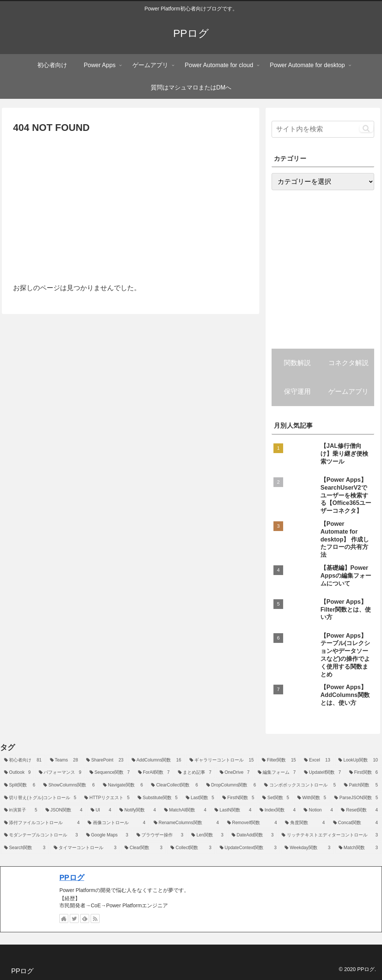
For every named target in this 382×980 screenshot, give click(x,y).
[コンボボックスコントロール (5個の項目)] (300, 785)
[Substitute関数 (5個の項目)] (158, 798)
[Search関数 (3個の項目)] (25, 848)
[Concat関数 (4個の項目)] (356, 823)
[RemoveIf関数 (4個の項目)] (252, 823)
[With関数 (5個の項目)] (312, 798)
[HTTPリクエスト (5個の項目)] (107, 798)
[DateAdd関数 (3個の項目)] (253, 835)
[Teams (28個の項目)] (64, 760)
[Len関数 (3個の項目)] (207, 835)
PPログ (72, 877)
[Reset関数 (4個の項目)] (359, 810)
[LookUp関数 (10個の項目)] (358, 760)
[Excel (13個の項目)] (317, 760)
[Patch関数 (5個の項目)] (361, 785)
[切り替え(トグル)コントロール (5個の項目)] (40, 798)
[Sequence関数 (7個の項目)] (110, 773)
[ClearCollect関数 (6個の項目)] (174, 785)
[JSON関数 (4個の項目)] (64, 810)
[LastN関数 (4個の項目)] (233, 810)
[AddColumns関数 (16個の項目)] (156, 760)
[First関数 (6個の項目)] (364, 773)
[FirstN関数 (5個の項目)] (238, 798)
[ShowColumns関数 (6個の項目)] (69, 785)
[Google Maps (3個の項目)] (107, 835)
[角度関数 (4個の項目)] (305, 823)
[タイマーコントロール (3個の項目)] (85, 848)
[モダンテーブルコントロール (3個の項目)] (41, 835)
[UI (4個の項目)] (101, 810)
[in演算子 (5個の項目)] (21, 810)
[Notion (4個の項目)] (318, 810)
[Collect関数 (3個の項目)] (191, 848)
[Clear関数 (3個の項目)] (143, 848)
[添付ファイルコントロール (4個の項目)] (42, 823)
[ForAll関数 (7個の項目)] (154, 773)
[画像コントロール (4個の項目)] (116, 823)
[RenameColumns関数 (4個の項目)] (186, 823)
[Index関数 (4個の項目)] (278, 810)
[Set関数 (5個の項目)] (275, 798)
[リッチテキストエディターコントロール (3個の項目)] (330, 835)
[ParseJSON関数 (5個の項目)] (356, 798)
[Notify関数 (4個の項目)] (138, 810)
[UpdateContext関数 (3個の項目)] (248, 848)
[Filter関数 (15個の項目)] (279, 760)
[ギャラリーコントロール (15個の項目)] (222, 760)
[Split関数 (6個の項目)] (20, 785)
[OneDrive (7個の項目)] (235, 773)
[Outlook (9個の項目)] (17, 773)
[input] (323, 129)
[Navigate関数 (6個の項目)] (123, 785)
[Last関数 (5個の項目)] (200, 798)
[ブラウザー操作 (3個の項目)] (160, 835)
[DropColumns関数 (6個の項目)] (231, 785)
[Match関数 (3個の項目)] (358, 848)
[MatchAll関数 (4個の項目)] (185, 810)
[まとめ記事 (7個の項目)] (195, 773)
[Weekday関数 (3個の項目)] (307, 848)
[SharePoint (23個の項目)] (105, 760)
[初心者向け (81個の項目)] (23, 760)
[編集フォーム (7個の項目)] (277, 773)
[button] (366, 128)
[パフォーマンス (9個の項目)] (60, 773)
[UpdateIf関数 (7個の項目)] (322, 773)
